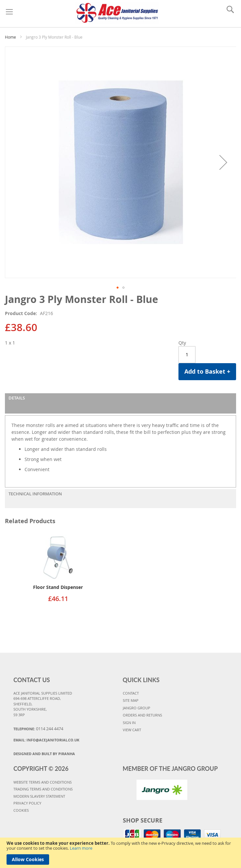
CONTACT (131, 693)
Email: (46, 740)
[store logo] (117, 12)
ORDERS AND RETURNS (142, 715)
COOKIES (21, 810)
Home (10, 37)
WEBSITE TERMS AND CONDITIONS (43, 782)
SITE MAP (131, 700)
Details (17, 398)
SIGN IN (129, 723)
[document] (120, 853)
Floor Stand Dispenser (58, 587)
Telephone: (38, 729)
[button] (223, 162)
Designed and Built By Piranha (44, 754)
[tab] (120, 403)
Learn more (81, 848)
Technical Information (35, 494)
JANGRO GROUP (137, 708)
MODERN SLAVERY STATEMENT (39, 796)
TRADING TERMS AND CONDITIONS (43, 789)
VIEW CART (132, 730)
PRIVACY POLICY (27, 803)
